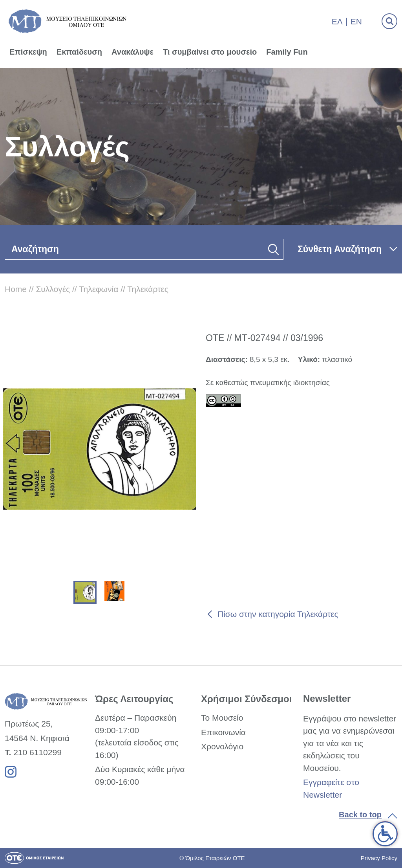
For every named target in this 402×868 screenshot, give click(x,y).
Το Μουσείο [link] (222, 718)
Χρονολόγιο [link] (222, 746)
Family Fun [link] (287, 52)
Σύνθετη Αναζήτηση (340, 249)
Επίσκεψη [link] (28, 52)
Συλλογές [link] (53, 289)
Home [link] (16, 289)
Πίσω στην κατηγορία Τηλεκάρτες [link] (278, 614)
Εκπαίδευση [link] (79, 52)
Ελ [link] (337, 21)
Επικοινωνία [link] (223, 732)
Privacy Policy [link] (379, 858)
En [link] (356, 21)
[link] (385, 834)
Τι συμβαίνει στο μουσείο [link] (210, 52)
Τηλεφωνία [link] (99, 289)
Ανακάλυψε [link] (132, 52)
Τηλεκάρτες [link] (148, 289)
